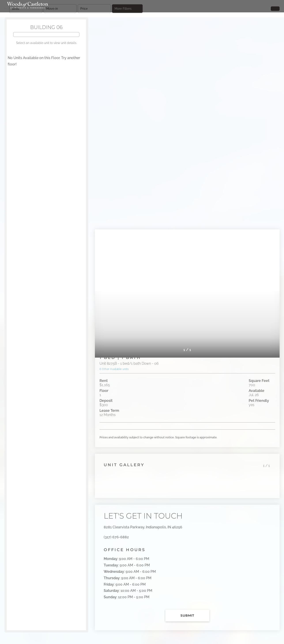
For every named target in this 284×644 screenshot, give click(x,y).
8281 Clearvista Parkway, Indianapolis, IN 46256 (143, 527)
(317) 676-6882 (116, 537)
